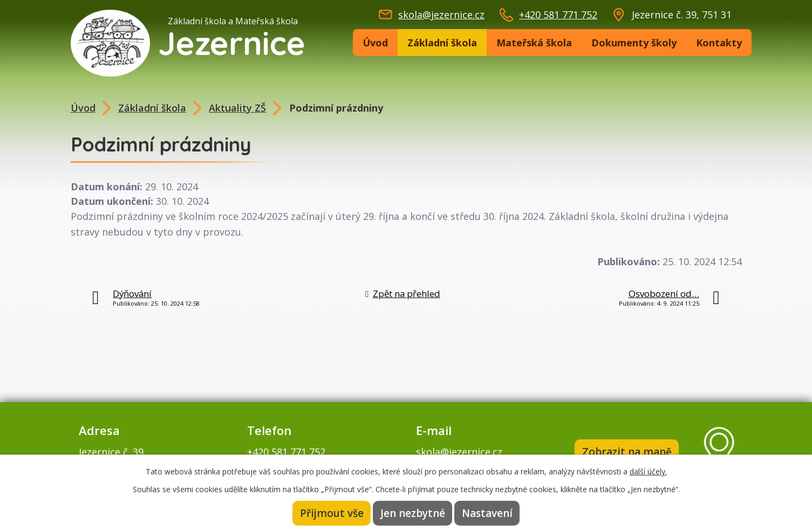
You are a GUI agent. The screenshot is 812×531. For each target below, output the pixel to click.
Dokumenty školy (634, 43)
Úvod (375, 43)
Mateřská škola (534, 43)
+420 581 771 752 (558, 15)
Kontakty (719, 43)
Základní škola (442, 43)
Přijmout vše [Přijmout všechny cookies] (332, 513)
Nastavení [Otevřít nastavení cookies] (487, 513)
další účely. (648, 471)
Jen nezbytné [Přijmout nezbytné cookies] (413, 513)
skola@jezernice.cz (441, 15)
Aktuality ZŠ (237, 108)
